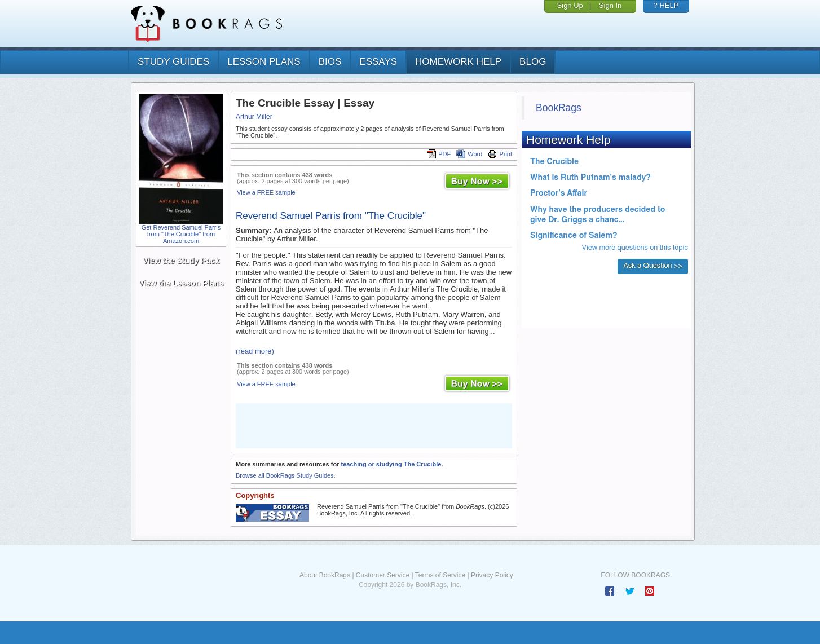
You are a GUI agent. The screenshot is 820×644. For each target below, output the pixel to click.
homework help (458, 62)
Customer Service (383, 575)
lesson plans (264, 62)
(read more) (255, 351)
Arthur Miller (254, 117)
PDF (439, 154)
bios (330, 62)
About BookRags (325, 575)
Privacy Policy (492, 575)
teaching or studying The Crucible (391, 464)
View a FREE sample (266, 192)
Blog (533, 62)
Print (500, 154)
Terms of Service (440, 575)
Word (469, 154)
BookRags (559, 108)
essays (378, 62)
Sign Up (570, 5)
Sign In (610, 5)
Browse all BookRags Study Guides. (286, 475)
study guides (173, 62)
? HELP (666, 5)
